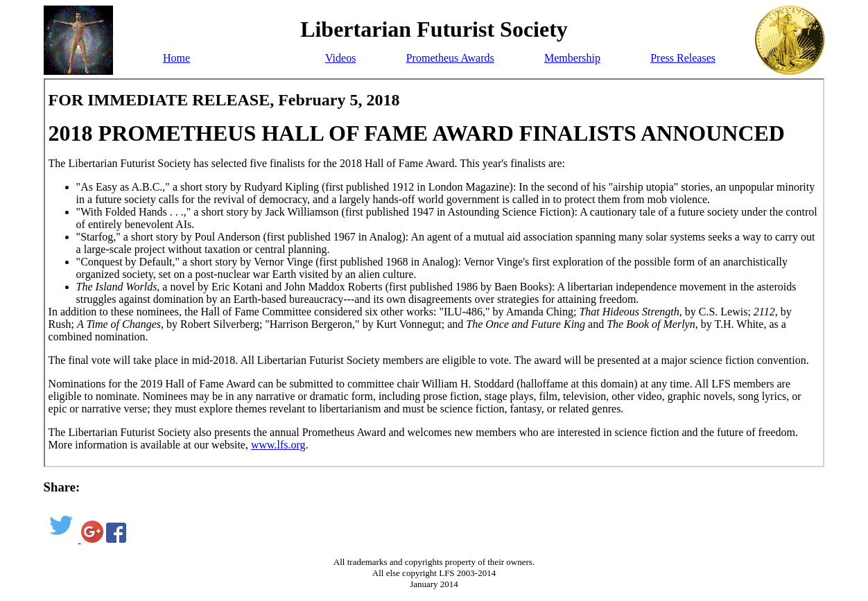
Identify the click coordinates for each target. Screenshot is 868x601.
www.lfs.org (278, 445)
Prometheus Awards (450, 58)
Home (176, 58)
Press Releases (683, 58)
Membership (572, 58)
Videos (340, 58)
